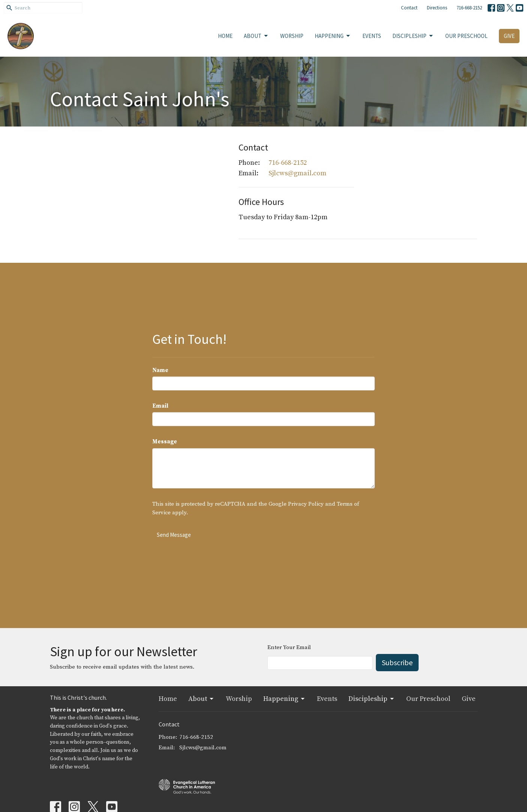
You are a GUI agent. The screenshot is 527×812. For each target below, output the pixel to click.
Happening (333, 36)
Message (165, 442)
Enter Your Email (289, 647)
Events (372, 36)
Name (160, 370)
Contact (409, 8)
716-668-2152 (469, 8)
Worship (292, 36)
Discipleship (413, 36)
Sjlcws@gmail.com (297, 173)
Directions (437, 8)
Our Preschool (466, 36)
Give (509, 36)
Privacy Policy (306, 504)
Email (160, 406)
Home (225, 36)
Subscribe (397, 662)
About (256, 36)
